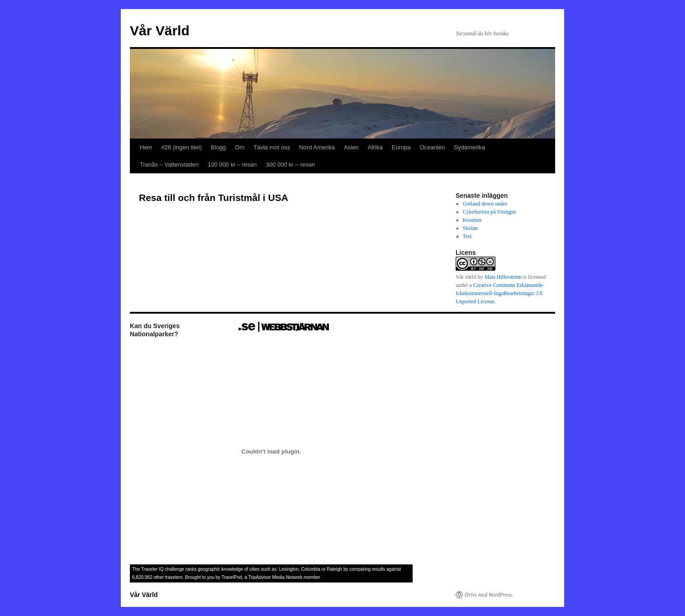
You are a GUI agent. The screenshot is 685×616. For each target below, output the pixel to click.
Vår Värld (160, 31)
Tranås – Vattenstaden (169, 165)
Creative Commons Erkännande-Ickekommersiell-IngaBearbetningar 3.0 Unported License (500, 293)
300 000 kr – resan (290, 165)
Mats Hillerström (503, 277)
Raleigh (334, 569)
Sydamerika (469, 147)
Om (240, 147)
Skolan (470, 228)
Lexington (289, 569)
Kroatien (472, 220)
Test (467, 236)
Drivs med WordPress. (489, 595)
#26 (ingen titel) (181, 147)
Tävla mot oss (272, 147)
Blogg (218, 147)
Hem (146, 147)
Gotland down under (485, 204)
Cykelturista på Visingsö (490, 212)
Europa (401, 147)
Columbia (311, 569)
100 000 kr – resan (232, 165)
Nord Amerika (317, 147)
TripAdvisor (260, 577)
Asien (351, 147)
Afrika (375, 147)
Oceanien (433, 147)
